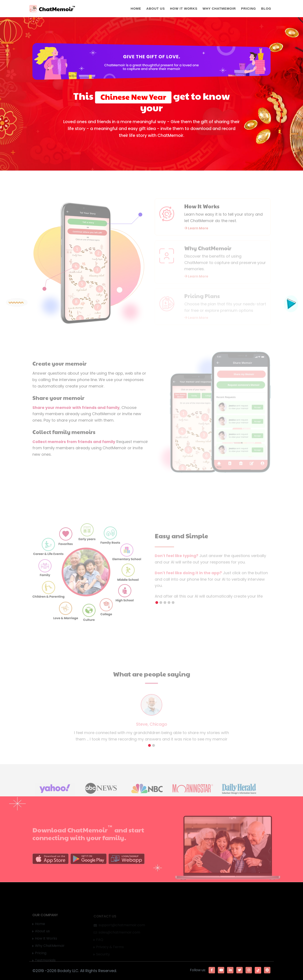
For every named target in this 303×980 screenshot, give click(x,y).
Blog (266, 8)
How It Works (184, 8)
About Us (156, 8)
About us (42, 934)
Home (136, 8)
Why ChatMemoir (219, 8)
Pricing (248, 8)
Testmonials (45, 963)
